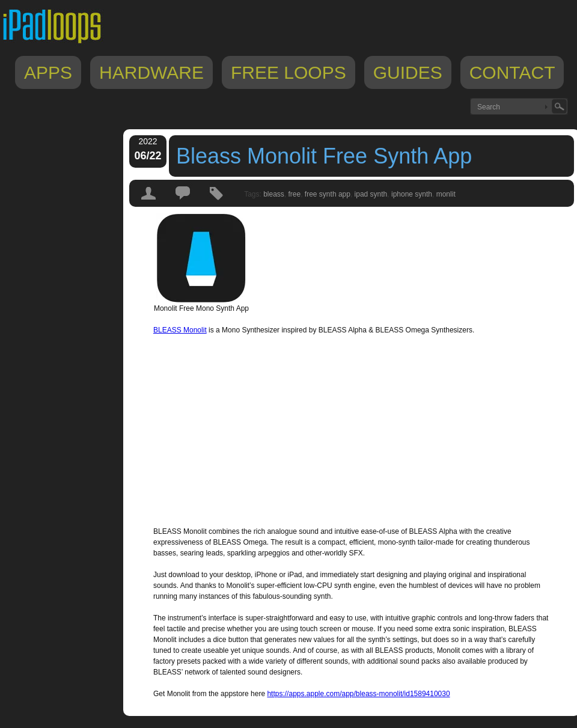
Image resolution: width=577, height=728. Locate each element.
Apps (48, 72)
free (295, 194)
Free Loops (288, 72)
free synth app (328, 194)
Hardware (151, 72)
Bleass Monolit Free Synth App (324, 156)
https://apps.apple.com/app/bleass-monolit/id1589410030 (358, 694)
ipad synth (371, 194)
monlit (446, 194)
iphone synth (412, 194)
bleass (274, 194)
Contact (512, 72)
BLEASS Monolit (180, 330)
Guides (408, 72)
